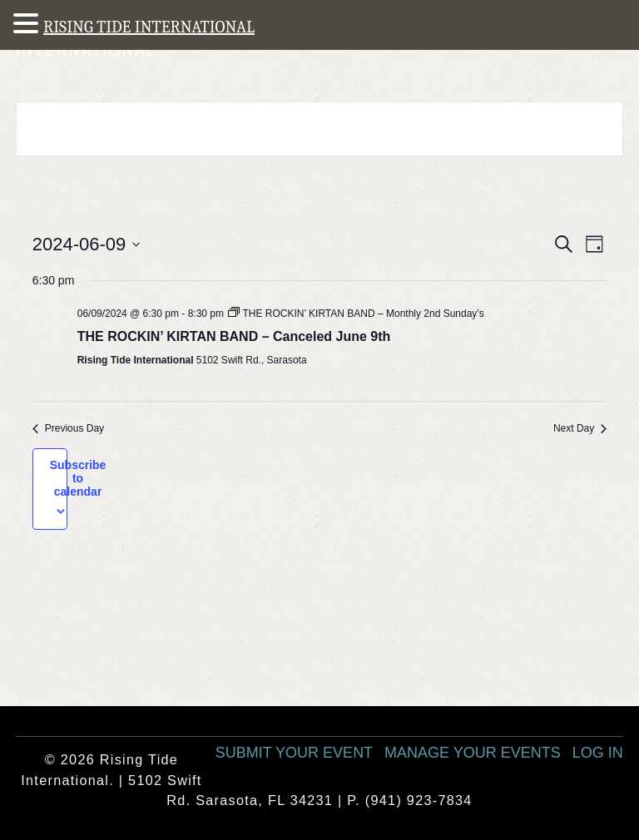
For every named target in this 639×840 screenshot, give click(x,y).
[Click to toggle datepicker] (87, 244)
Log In (598, 753)
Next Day (580, 428)
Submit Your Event (294, 753)
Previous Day (68, 428)
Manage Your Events (473, 753)
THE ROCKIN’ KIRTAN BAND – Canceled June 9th (234, 336)
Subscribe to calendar (78, 478)
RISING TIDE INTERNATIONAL (149, 27)
